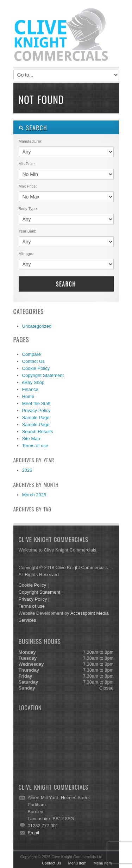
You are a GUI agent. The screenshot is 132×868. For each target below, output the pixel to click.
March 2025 (34, 495)
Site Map (31, 439)
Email (34, 833)
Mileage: (26, 254)
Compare (32, 354)
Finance (30, 389)
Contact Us (33, 361)
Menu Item (77, 863)
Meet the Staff (36, 403)
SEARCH (33, 128)
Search (66, 284)
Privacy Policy (36, 410)
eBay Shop (33, 382)
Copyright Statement (43, 375)
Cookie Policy (36, 368)
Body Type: (28, 209)
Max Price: (28, 186)
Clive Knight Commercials (66, 35)
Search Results (38, 432)
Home (28, 396)
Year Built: (27, 231)
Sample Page (36, 417)
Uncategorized (37, 326)
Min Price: (27, 164)
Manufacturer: (31, 141)
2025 (27, 470)
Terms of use (35, 446)
